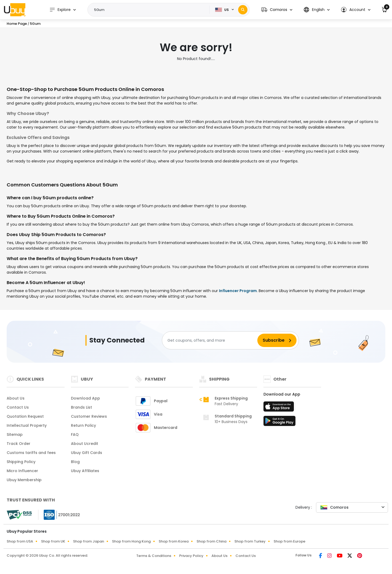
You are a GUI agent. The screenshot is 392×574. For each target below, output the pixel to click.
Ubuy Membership (24, 480)
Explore (60, 10)
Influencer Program (238, 291)
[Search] (243, 10)
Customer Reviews (89, 416)
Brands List (81, 407)
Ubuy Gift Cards (87, 453)
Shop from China (211, 541)
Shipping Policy (21, 462)
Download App (85, 398)
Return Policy (83, 425)
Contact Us (18, 407)
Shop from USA (20, 541)
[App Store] (279, 408)
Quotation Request (25, 416)
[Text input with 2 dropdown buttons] (150, 10)
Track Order (19, 444)
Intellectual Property (27, 425)
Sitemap (15, 435)
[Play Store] (279, 422)
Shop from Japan (89, 541)
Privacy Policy (191, 556)
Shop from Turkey (250, 541)
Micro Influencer (22, 471)
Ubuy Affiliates (85, 471)
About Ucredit (85, 444)
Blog (75, 462)
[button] (277, 10)
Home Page (17, 24)
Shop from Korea (174, 541)
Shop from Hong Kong (131, 541)
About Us (16, 398)
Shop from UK (53, 541)
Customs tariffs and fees (31, 453)
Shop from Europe (289, 541)
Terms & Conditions (154, 556)
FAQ (75, 435)
